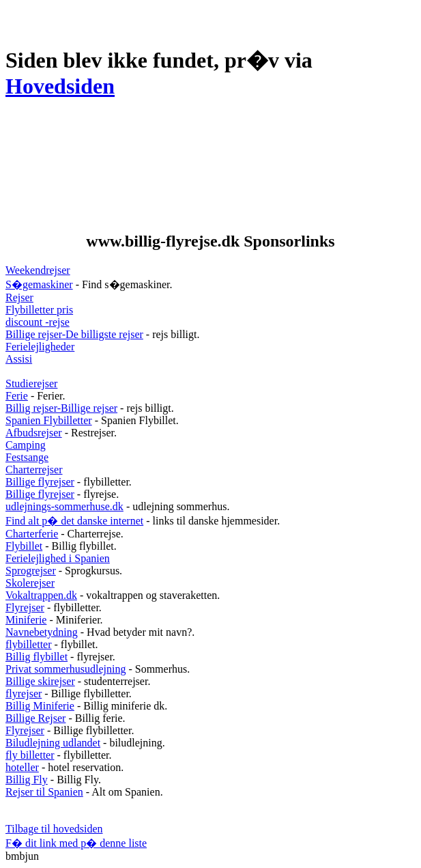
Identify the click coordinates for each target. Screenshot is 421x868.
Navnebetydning (42, 632)
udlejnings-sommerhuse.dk (64, 506)
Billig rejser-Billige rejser (61, 408)
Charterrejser (34, 470)
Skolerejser (30, 583)
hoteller (22, 767)
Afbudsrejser (34, 433)
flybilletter (29, 644)
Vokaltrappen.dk (41, 595)
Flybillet (24, 546)
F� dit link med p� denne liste (76, 843)
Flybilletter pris (39, 310)
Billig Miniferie (40, 706)
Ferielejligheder (40, 347)
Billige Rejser (35, 718)
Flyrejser (25, 607)
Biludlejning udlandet (53, 743)
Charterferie (32, 534)
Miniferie (26, 620)
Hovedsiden (60, 86)
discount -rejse (38, 322)
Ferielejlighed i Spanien (58, 558)
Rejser (19, 297)
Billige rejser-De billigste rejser (74, 334)
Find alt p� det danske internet (74, 521)
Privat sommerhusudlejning (66, 669)
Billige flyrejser (40, 482)
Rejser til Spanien (44, 792)
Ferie (17, 396)
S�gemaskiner (39, 284)
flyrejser (24, 694)
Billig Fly (27, 780)
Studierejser (31, 383)
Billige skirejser (40, 681)
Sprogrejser (31, 571)
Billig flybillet (37, 657)
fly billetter (30, 755)
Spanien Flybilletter (49, 420)
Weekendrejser (38, 270)
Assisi (19, 359)
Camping (26, 445)
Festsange (27, 457)
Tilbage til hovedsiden (54, 829)
